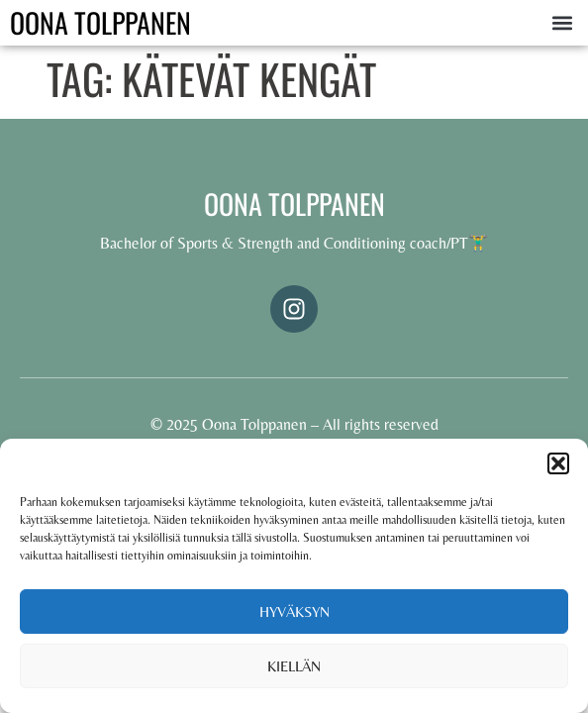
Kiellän (294, 666)
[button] (558, 463)
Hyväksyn (294, 611)
